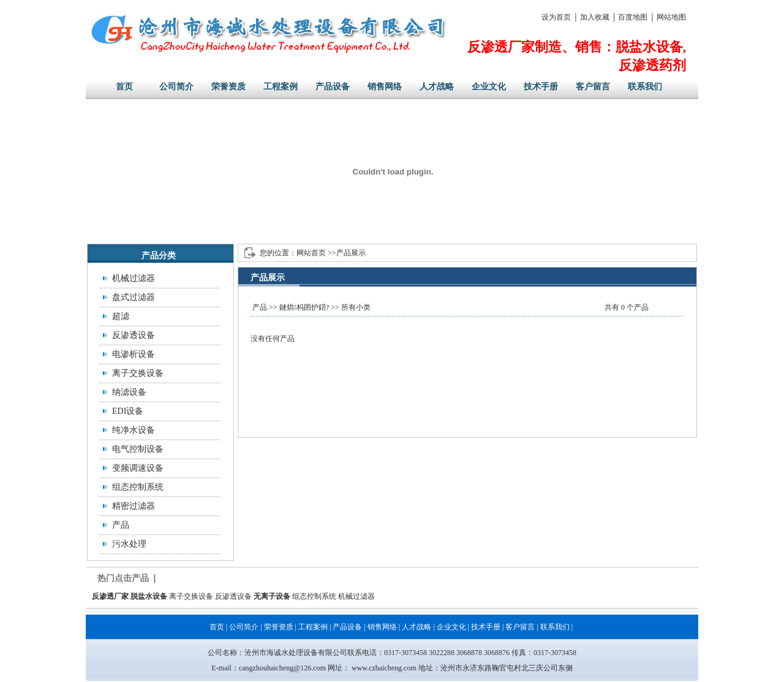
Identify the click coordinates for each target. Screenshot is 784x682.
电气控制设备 (138, 449)
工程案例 (281, 87)
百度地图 (633, 17)
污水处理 (129, 544)
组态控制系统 (138, 487)
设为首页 (556, 17)
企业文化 (489, 87)
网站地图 (671, 17)
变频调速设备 (138, 468)
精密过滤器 (134, 506)
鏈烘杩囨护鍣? (304, 307)
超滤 (121, 316)
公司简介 (176, 87)
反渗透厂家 (110, 596)
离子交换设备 (138, 373)
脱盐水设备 (149, 596)
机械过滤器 (134, 278)
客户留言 (593, 87)
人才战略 (437, 87)
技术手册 (541, 87)
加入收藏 (595, 17)
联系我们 (645, 87)
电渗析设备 (134, 354)
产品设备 (333, 87)
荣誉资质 (228, 87)
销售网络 (385, 87)
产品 (121, 525)
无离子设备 (272, 596)
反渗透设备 (134, 335)
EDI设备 (128, 411)
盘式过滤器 (134, 297)
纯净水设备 (134, 430)
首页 (124, 87)
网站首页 (311, 253)
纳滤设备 (129, 392)
